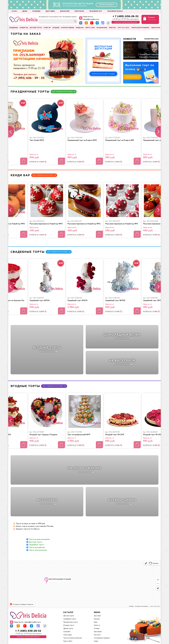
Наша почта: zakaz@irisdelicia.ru (89, 18)
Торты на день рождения (39, 535)
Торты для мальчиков (38, 545)
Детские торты (35, 537)
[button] (37, 82)
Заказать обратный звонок (126, 22)
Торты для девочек (37, 543)
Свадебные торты (36, 540)
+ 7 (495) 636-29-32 (126, 16)
